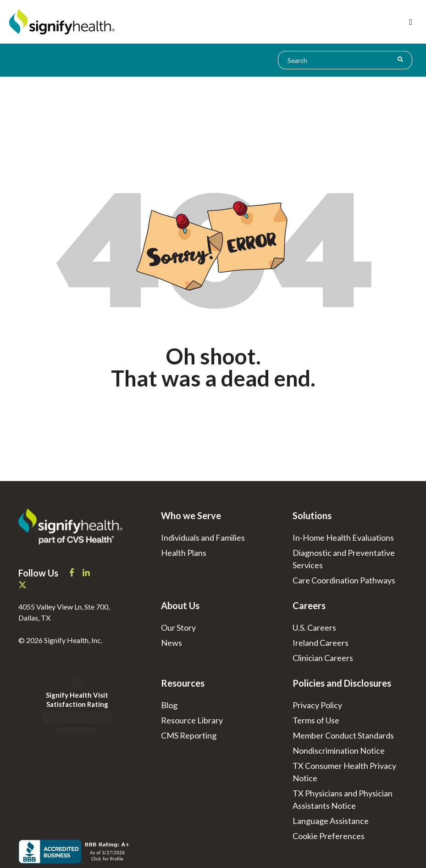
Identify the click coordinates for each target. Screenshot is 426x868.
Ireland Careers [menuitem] (321, 643)
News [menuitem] (172, 643)
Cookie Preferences (329, 836)
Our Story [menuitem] (178, 627)
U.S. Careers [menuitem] (314, 627)
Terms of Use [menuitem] (316, 720)
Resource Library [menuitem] (192, 720)
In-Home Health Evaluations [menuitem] (343, 538)
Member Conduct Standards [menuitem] (343, 735)
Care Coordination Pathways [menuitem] (344, 580)
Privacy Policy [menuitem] (317, 705)
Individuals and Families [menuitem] (203, 538)
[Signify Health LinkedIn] (86, 573)
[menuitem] (329, 836)
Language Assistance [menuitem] (331, 821)
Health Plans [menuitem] (184, 553)
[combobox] (345, 60)
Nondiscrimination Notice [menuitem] (339, 750)
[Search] (400, 59)
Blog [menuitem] (169, 705)
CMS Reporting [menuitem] (189, 735)
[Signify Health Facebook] (72, 573)
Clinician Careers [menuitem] (323, 658)
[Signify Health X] (22, 586)
